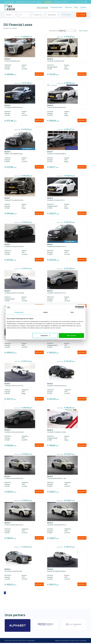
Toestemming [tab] (19, 312)
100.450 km (51, 437)
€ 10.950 (50, 208)
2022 (23, 67)
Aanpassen (45, 335)
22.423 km (50, 112)
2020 (66, 253)
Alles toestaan (71, 335)
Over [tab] (72, 312)
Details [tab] (45, 312)
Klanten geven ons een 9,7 (56, 2)
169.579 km (8, 576)
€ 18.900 (50, 301)
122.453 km (50, 205)
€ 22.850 (7, 69)
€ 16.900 (7, 301)
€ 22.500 (50, 255)
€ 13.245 (50, 394)
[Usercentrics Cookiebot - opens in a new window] (76, 307)
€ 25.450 (7, 115)
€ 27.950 (50, 162)
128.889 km (8, 65)
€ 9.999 (50, 441)
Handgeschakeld (52, 67)
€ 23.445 (7, 580)
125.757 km (50, 65)
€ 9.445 (49, 69)
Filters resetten (83, 31)
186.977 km (51, 297)
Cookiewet (83, 642)
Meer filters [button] (66, 15)
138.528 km (50, 390)
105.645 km (8, 437)
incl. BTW (24, 69)
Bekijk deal (39, 75)
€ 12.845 (7, 487)
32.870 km (8, 112)
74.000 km (8, 158)
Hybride (24, 65)
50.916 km (50, 158)
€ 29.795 (50, 115)
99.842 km (8, 483)
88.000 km (50, 251)
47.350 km (8, 390)
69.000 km (8, 344)
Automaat (7, 67)
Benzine (67, 65)
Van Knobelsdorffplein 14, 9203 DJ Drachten (29, 2)
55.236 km (50, 344)
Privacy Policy (75, 642)
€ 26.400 (50, 580)
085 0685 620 (9, 2)
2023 (23, 113)
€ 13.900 (7, 441)
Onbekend (25, 390)
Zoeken (79, 15)
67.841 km (50, 576)
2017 (66, 67)
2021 (23, 253)
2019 (23, 206)
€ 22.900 (7, 255)
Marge (66, 69)
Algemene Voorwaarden (62, 642)
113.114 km (7, 205)
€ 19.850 (7, 162)
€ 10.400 (50, 348)
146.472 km (8, 251)
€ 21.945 (7, 208)
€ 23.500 (7, 348)
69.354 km (8, 297)
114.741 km (8, 530)
